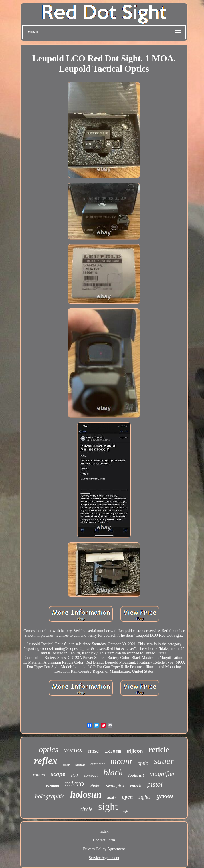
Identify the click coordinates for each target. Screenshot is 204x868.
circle (86, 809)
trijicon (135, 751)
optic (143, 763)
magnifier (162, 774)
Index (104, 831)
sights (144, 797)
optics (48, 749)
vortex (73, 750)
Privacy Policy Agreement (104, 849)
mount (121, 761)
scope (58, 774)
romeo (39, 775)
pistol (155, 784)
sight (108, 807)
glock (75, 775)
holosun (86, 795)
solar (66, 765)
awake (112, 798)
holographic (50, 796)
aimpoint (98, 764)
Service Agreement (104, 858)
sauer (164, 761)
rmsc (93, 751)
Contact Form (104, 840)
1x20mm (52, 786)
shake (95, 786)
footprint (136, 775)
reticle (159, 750)
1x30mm (113, 752)
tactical (80, 765)
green (165, 796)
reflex (46, 761)
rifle (126, 811)
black (113, 772)
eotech (136, 786)
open (127, 797)
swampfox (115, 786)
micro (75, 783)
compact (91, 775)
